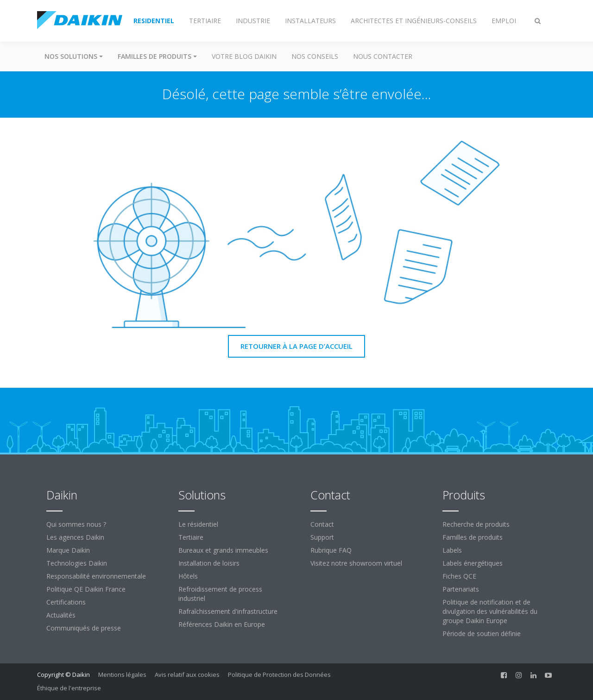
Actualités (61, 615)
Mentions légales (122, 675)
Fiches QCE (459, 576)
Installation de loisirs (209, 563)
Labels (452, 550)
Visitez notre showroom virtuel (356, 563)
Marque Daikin (68, 550)
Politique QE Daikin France (86, 589)
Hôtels (188, 576)
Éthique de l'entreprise (69, 688)
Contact (322, 524)
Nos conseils (315, 56)
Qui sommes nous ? (76, 524)
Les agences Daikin (75, 537)
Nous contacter (383, 56)
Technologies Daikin (77, 563)
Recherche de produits (476, 524)
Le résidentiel (198, 524)
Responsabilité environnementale (96, 576)
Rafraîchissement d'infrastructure (228, 611)
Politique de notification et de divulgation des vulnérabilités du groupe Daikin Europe (490, 611)
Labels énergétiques (473, 563)
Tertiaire (191, 537)
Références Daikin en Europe (222, 624)
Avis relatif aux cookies (187, 675)
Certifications (66, 602)
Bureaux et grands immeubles (223, 550)
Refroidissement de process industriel (220, 594)
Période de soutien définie (482, 634)
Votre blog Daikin (244, 56)
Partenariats (461, 589)
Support (322, 537)
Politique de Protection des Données (279, 675)
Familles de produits (473, 537)
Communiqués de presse (84, 628)
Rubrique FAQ (331, 550)
